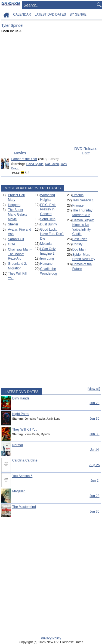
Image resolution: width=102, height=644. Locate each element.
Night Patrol (21, 414)
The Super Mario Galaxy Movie (18, 214)
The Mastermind (24, 507)
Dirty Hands (21, 398)
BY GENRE (78, 14)
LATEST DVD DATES (50, 14)
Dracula (78, 195)
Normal (18, 445)
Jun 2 (95, 481)
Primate (78, 205)
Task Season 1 (83, 200)
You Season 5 (22, 476)
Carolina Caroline (25, 460)
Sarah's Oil (16, 239)
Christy (77, 244)
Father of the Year (24, 159)
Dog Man (79, 249)
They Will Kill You (25, 430)
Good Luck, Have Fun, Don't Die (52, 234)
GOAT (12, 244)
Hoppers (14, 205)
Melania (46, 244)
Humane (46, 264)
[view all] (94, 389)
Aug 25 (94, 465)
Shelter (13, 224)
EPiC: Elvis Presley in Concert (48, 210)
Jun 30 (94, 419)
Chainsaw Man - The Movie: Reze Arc (20, 254)
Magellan (19, 491)
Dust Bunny (49, 224)
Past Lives (80, 239)
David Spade (35, 164)
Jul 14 (94, 450)
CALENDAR (22, 14)
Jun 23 (94, 403)
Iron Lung (47, 258)
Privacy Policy (51, 638)
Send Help (48, 219)
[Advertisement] (51, 91)
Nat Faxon (52, 164)
